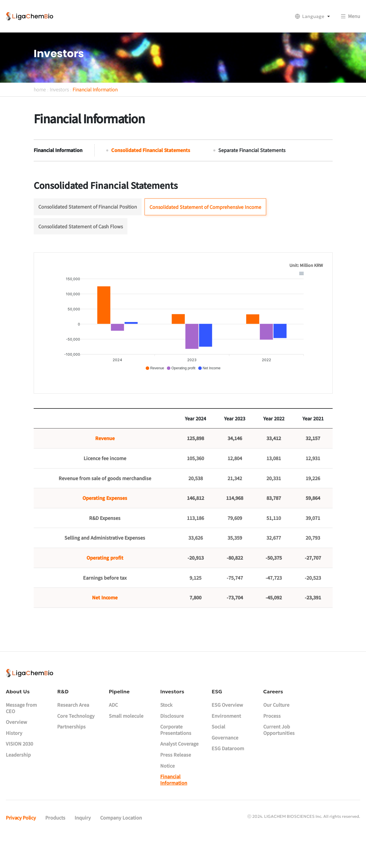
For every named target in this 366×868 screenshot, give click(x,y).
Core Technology (76, 745)
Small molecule (126, 745)
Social (218, 755)
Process (272, 745)
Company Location (121, 847)
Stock (166, 734)
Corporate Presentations (176, 759)
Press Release (176, 784)
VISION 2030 (19, 773)
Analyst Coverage (179, 773)
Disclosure (172, 745)
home (40, 111)
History (14, 762)
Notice (167, 795)
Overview (16, 751)
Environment (226, 745)
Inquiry (83, 847)
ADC (113, 734)
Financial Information (95, 111)
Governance (225, 766)
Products (55, 847)
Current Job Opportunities (279, 759)
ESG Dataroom (228, 777)
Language (313, 16)
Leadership (18, 784)
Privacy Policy (21, 847)
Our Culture (276, 734)
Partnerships (71, 755)
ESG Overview (227, 734)
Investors (59, 111)
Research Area (73, 734)
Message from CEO (21, 737)
